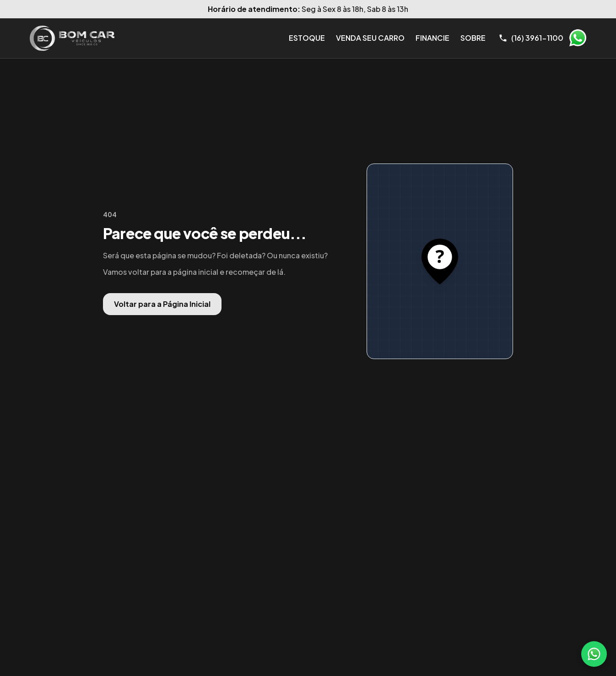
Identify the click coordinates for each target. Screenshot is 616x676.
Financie (432, 38)
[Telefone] (531, 38)
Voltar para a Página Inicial (162, 304)
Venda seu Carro (370, 38)
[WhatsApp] (594, 654)
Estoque (307, 38)
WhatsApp (578, 38)
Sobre (473, 38)
